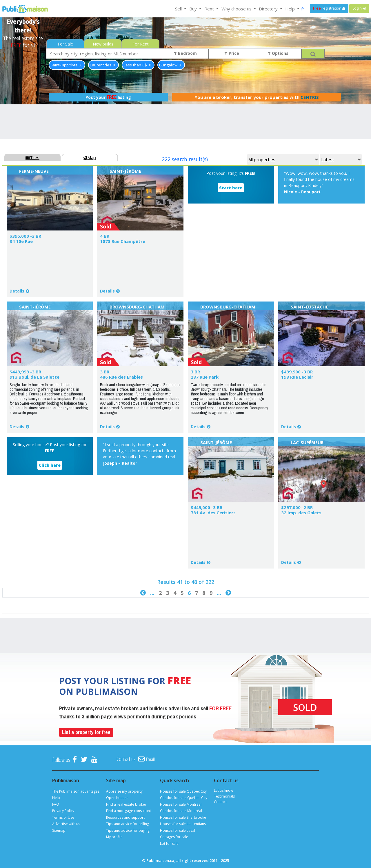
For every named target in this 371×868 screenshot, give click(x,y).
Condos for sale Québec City (184, 798)
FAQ (56, 804)
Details (17, 291)
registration (329, 8)
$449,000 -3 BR (207, 507)
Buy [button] (194, 9)
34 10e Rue (21, 241)
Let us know (223, 790)
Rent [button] (210, 9)
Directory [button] (269, 9)
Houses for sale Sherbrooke (183, 817)
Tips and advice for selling (128, 824)
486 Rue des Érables (121, 377)
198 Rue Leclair (297, 377)
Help (56, 798)
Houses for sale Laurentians (183, 824)
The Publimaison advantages (76, 791)
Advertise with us (66, 824)
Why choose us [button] (237, 9)
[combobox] (104, 53)
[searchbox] (104, 53)
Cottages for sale (174, 837)
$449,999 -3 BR (25, 372)
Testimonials (224, 796)
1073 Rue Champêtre (123, 241)
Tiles (32, 157)
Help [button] (291, 9)
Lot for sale (169, 844)
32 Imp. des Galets (301, 513)
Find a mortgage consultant (129, 811)
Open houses (117, 798)
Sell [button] (179, 9)
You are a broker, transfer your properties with (257, 97)
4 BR (105, 236)
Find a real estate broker (126, 804)
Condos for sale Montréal (181, 811)
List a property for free (86, 732)
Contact (220, 802)
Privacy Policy (63, 811)
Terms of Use (63, 817)
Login (359, 8)
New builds (103, 44)
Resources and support (125, 817)
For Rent (141, 44)
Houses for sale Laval (178, 830)
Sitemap (59, 830)
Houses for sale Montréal (181, 804)
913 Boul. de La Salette (34, 377)
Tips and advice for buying (128, 830)
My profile (114, 837)
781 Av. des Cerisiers (213, 513)
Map (90, 157)
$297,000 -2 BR (297, 507)
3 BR (105, 372)
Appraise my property (124, 791)
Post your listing (108, 97)
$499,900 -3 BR (297, 372)
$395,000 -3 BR (25, 236)
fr (303, 9)
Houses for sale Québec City (183, 791)
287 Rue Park (205, 377)
